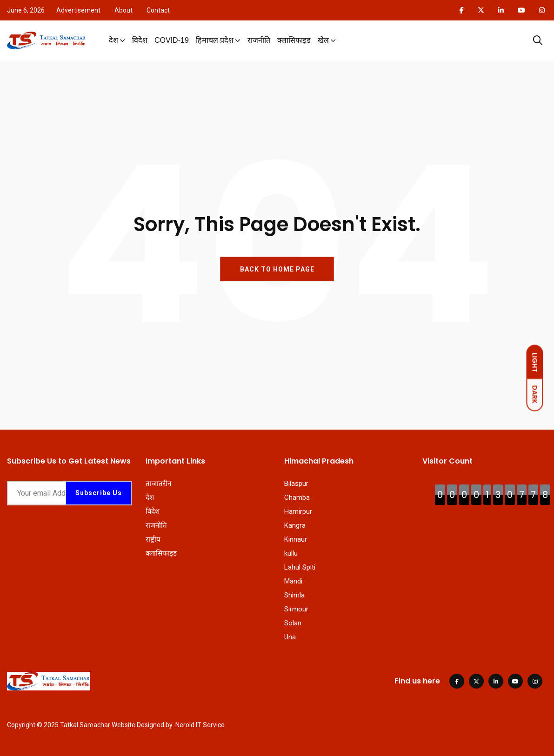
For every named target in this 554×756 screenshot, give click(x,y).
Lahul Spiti (300, 567)
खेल (323, 41)
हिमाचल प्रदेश (215, 41)
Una (290, 637)
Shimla (294, 595)
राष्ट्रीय (153, 539)
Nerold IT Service (200, 725)
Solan (293, 623)
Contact (158, 10)
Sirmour (296, 609)
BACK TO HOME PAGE (277, 269)
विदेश (140, 41)
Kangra (295, 525)
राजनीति (259, 41)
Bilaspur (296, 484)
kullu (291, 553)
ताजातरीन (158, 484)
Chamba (297, 497)
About (123, 10)
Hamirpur (298, 511)
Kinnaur (296, 539)
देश (113, 41)
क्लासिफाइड (294, 41)
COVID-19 (172, 41)
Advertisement (78, 10)
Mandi (293, 581)
